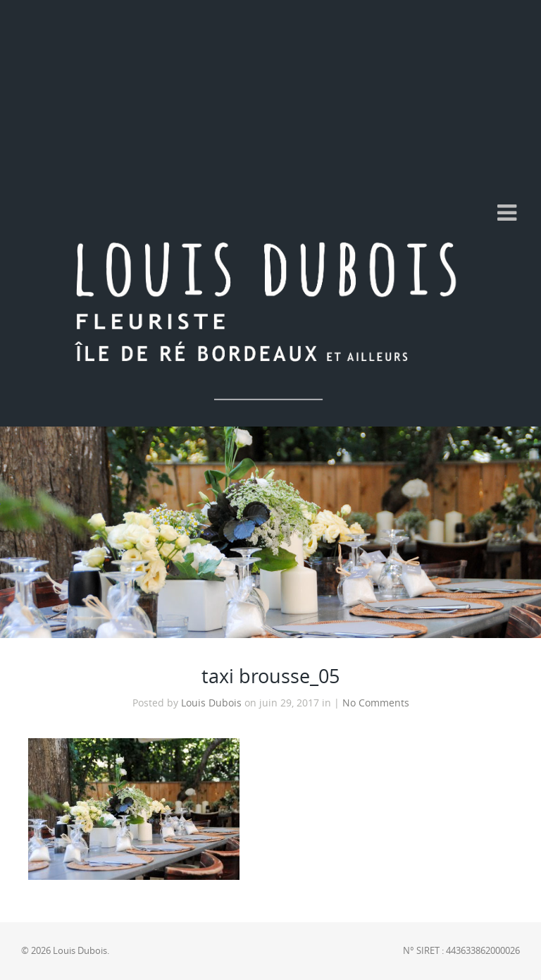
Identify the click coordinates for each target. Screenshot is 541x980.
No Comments (376, 703)
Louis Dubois (211, 703)
